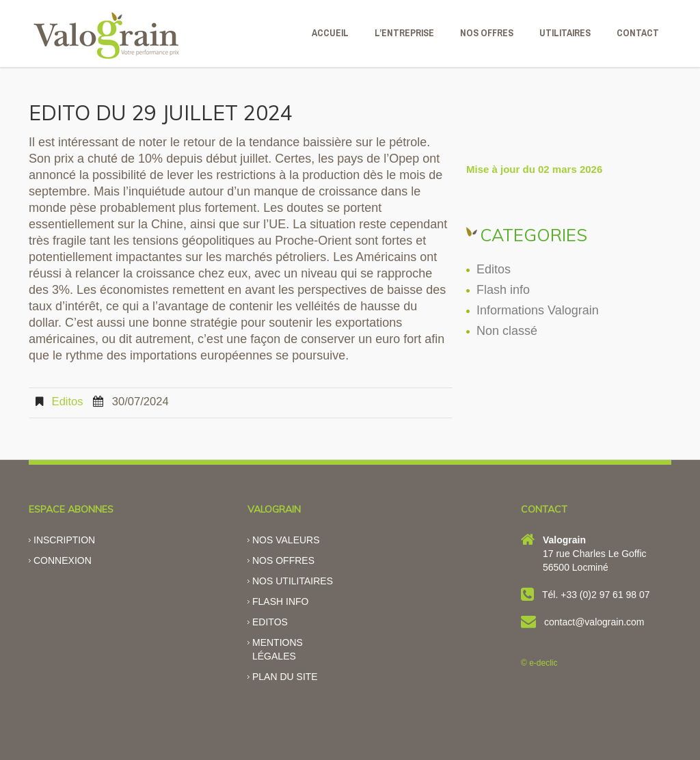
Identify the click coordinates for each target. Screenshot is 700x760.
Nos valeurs (286, 540)
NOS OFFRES (487, 33)
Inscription (64, 540)
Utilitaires (565, 33)
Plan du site (285, 677)
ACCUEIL (330, 33)
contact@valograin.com (594, 622)
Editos (68, 402)
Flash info (503, 290)
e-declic (543, 663)
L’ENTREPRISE (404, 33)
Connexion (63, 560)
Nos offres (283, 560)
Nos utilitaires (293, 581)
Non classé (507, 331)
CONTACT (638, 33)
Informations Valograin (538, 310)
